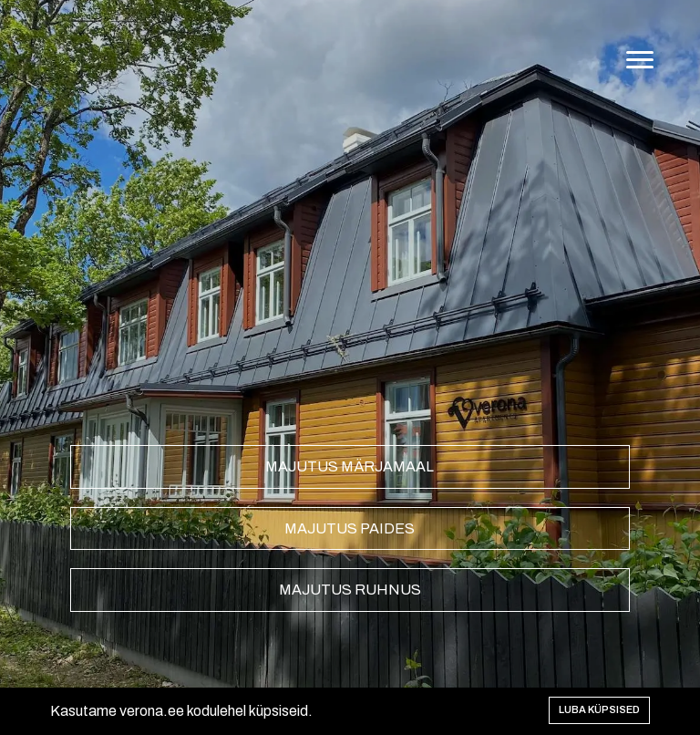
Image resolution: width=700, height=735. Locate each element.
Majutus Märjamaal (350, 466)
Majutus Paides (350, 528)
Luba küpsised (599, 709)
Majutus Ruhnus (350, 590)
